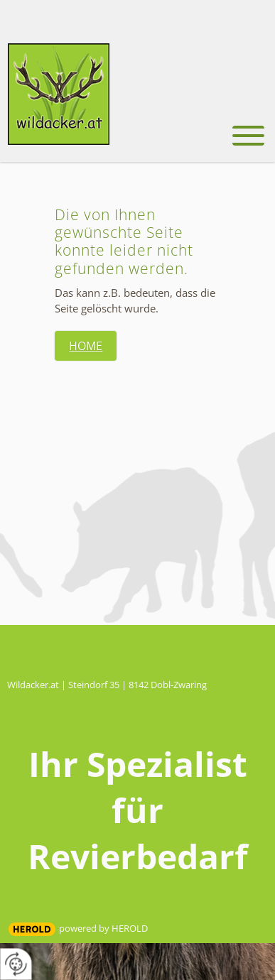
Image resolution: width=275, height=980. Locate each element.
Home (86, 346)
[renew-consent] (16, 964)
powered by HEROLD (103, 928)
